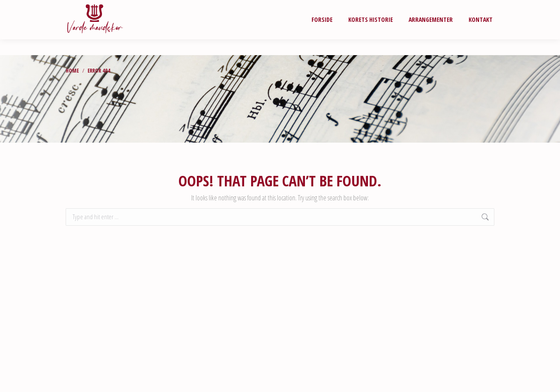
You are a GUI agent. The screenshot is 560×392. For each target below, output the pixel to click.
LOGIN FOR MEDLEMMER (460, 8)
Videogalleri (349, 8)
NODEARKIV (399, 8)
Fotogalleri (298, 8)
